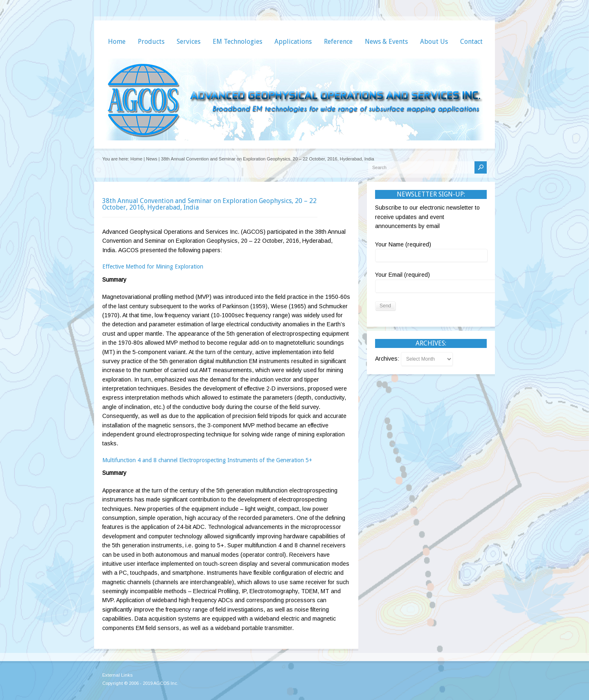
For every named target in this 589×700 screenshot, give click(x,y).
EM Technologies (237, 42)
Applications (293, 42)
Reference (338, 42)
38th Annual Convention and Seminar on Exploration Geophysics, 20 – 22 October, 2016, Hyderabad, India (209, 204)
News (152, 159)
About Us (434, 42)
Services (189, 42)
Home (117, 42)
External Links (117, 675)
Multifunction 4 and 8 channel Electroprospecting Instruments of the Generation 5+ (207, 460)
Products (151, 42)
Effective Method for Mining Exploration (153, 266)
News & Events (386, 42)
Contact (471, 42)
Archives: (388, 359)
